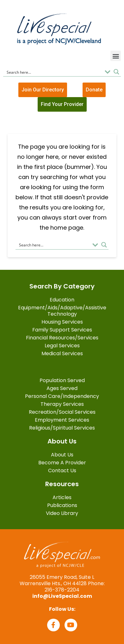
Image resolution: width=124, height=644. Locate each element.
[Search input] (53, 72)
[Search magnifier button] (116, 72)
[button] (116, 56)
